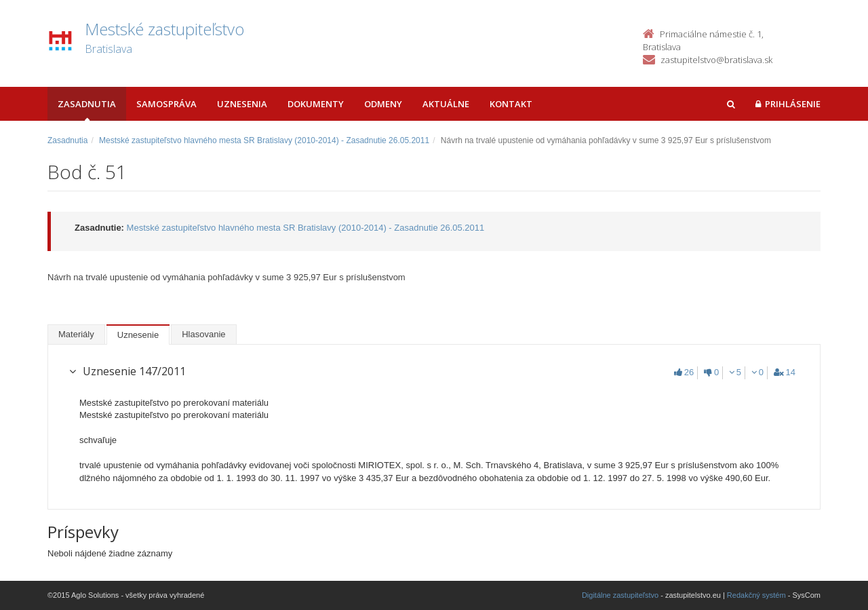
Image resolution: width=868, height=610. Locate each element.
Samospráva (166, 104)
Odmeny (383, 104)
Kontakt (511, 104)
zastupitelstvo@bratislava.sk (716, 60)
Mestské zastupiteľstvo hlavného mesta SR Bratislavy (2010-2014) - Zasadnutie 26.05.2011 (264, 140)
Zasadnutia (87, 104)
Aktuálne (446, 104)
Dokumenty (316, 104)
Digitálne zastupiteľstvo (620, 595)
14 (785, 372)
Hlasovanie (203, 334)
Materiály (76, 334)
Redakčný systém (756, 595)
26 (684, 372)
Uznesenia (242, 104)
